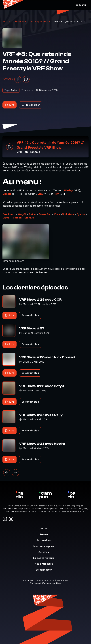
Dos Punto (9, 214)
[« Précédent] (7, 473)
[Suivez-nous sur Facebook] (5, 519)
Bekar (32, 214)
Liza (40, 194)
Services (45, 552)
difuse (58, 583)
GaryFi (22, 214)
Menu (81, 5)
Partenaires (45, 540)
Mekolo (7, 194)
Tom (57, 194)
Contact (45, 528)
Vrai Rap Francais (40, 21)
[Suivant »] (15, 473)
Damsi (6, 218)
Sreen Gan (45, 214)
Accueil (7, 21)
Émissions (20, 21)
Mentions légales (45, 546)
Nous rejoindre (45, 564)
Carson (17, 218)
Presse (45, 534)
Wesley (68, 190)
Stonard (29, 218)
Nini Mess (68, 214)
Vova (57, 214)
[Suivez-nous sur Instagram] (11, 519)
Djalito (81, 214)
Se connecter (45, 570)
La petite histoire (45, 558)
